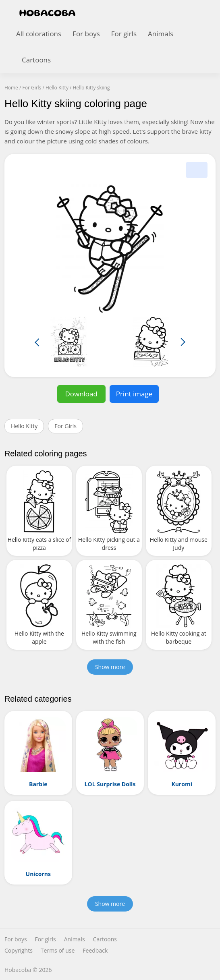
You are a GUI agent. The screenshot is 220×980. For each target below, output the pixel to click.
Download (81, 394)
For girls (124, 34)
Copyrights (19, 951)
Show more (110, 667)
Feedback (95, 951)
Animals (161, 34)
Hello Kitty (24, 426)
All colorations (39, 34)
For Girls (65, 426)
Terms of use (58, 951)
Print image (134, 394)
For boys (86, 34)
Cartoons (36, 60)
